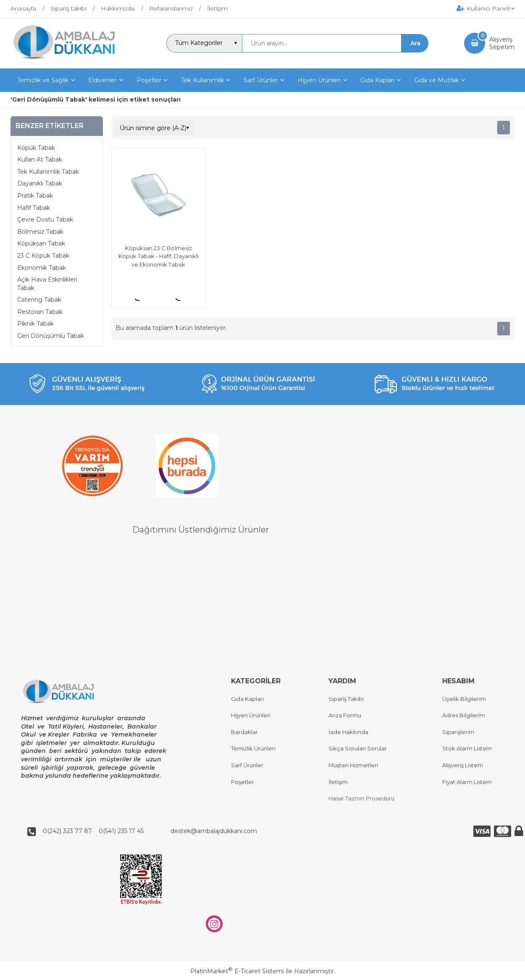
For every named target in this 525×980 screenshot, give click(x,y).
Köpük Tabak (36, 148)
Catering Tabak (39, 300)
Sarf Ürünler (247, 765)
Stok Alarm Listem (467, 749)
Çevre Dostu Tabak (45, 220)
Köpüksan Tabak (41, 243)
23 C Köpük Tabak (43, 256)
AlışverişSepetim (502, 43)
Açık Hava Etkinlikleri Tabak (47, 284)
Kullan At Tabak (40, 159)
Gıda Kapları (247, 699)
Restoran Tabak (40, 312)
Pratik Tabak (35, 196)
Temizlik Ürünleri (253, 749)
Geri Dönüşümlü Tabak (51, 336)
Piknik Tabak (35, 324)
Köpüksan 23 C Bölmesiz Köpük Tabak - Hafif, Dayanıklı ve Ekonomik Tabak (159, 256)
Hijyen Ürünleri (251, 716)
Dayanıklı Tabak (40, 183)
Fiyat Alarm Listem (467, 782)
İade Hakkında (348, 732)
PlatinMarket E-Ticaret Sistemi (237, 971)
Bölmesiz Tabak (40, 232)
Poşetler (243, 782)
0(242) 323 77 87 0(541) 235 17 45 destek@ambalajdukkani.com (147, 831)
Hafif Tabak (34, 208)
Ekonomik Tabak (42, 268)
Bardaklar (244, 732)
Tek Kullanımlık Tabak (48, 172)
